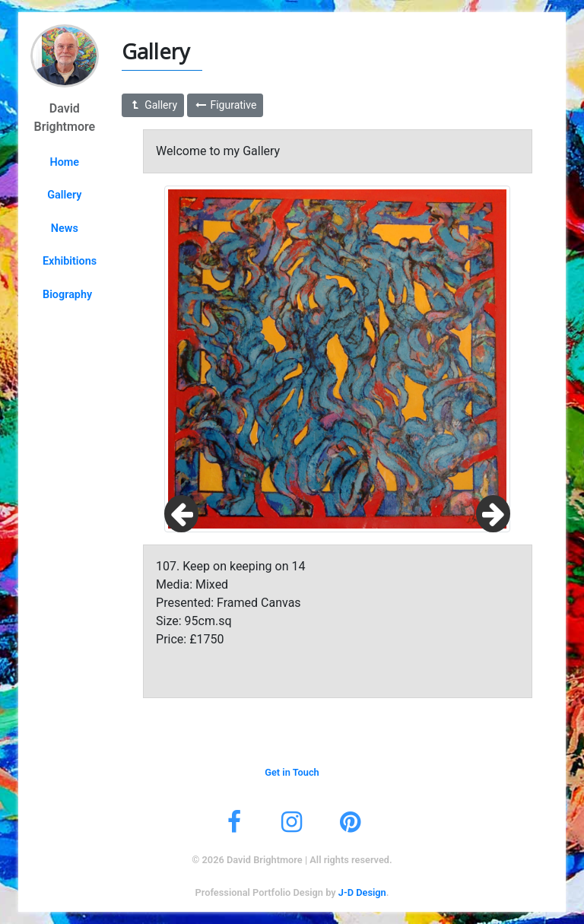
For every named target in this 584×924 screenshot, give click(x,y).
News (65, 229)
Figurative (225, 105)
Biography (67, 295)
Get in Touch (292, 772)
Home (65, 162)
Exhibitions (70, 261)
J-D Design (362, 892)
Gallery (64, 195)
